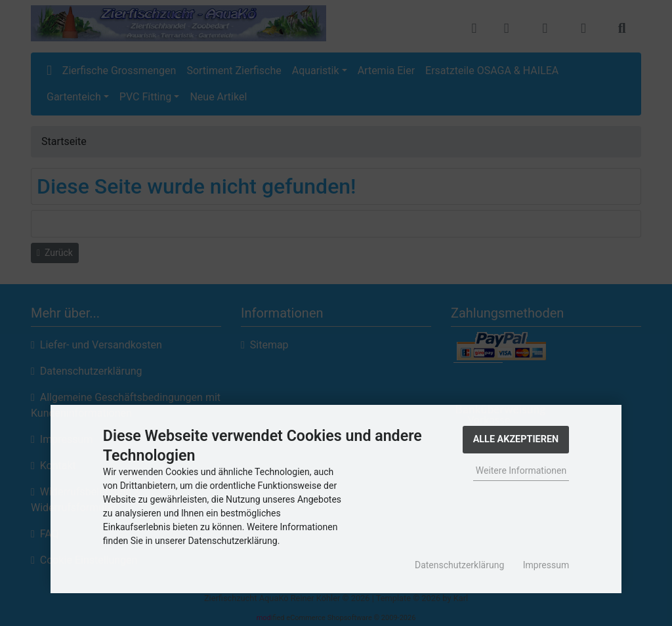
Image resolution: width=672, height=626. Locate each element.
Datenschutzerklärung (459, 565)
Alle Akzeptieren (516, 439)
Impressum (546, 565)
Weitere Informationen (521, 470)
